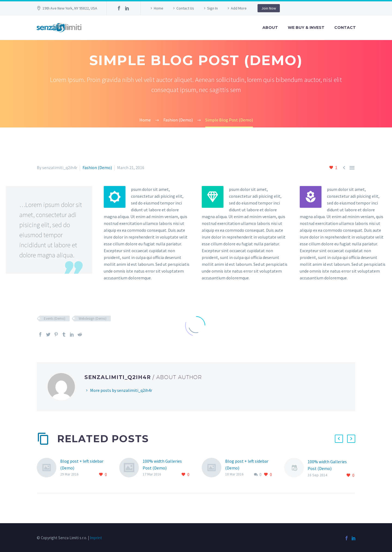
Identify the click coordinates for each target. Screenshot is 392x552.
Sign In (212, 8)
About (270, 28)
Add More (239, 8)
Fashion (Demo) (97, 167)
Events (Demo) (55, 318)
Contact (345, 28)
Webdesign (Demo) (93, 318)
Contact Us (185, 8)
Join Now (269, 8)
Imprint (96, 538)
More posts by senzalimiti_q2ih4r (121, 390)
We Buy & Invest (306, 28)
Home (159, 8)
